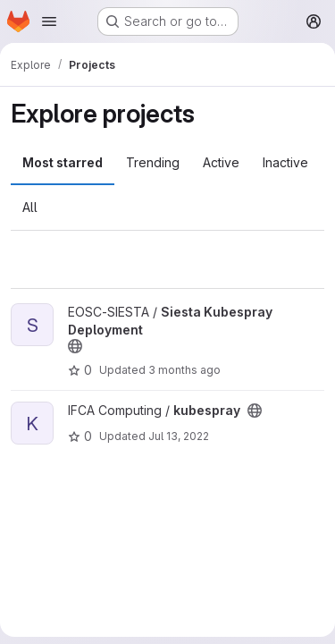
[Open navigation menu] (49, 21)
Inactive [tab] (285, 162)
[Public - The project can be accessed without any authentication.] (75, 346)
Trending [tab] (153, 162)
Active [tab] (221, 162)
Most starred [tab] (63, 162)
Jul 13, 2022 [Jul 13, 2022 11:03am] (179, 436)
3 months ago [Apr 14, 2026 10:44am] (184, 370)
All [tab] (30, 207)
